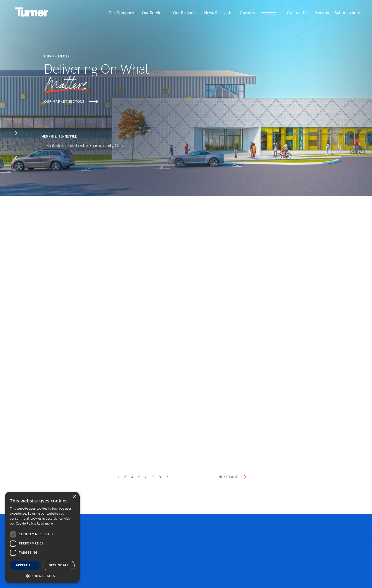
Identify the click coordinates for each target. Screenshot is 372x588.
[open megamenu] (269, 13)
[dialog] (42, 537)
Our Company (121, 13)
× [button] (74, 497)
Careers (247, 13)
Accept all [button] (25, 565)
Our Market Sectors (71, 101)
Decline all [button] (59, 565)
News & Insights (218, 13)
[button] (16, 134)
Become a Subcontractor (339, 13)
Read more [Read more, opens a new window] (45, 523)
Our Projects (185, 13)
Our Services (154, 13)
